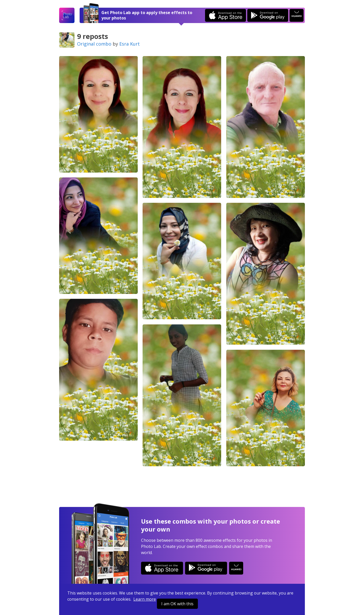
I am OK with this (177, 604)
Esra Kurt (130, 44)
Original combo (94, 44)
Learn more (145, 599)
